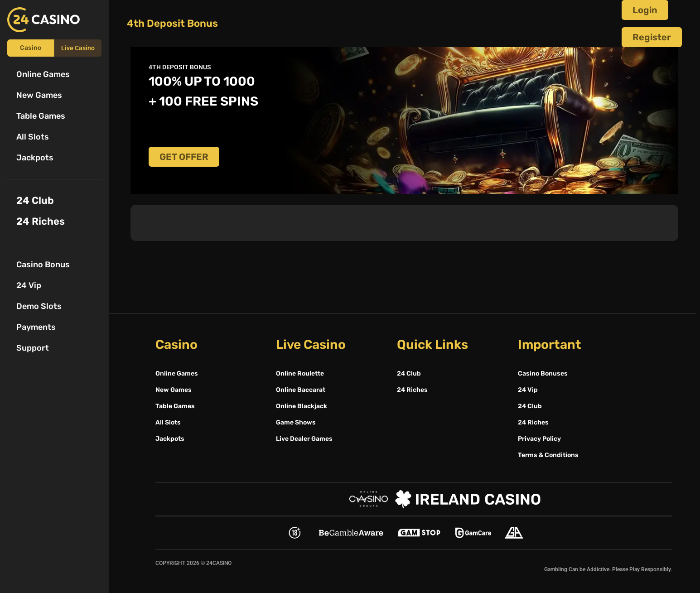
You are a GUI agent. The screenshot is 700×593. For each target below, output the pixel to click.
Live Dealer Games (304, 439)
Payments (36, 327)
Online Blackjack (302, 406)
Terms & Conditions (548, 455)
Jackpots (35, 158)
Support (33, 348)
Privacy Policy (539, 439)
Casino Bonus (43, 265)
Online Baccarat (301, 390)
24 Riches (41, 221)
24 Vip (29, 285)
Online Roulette (300, 374)
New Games (39, 95)
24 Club (35, 200)
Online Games (43, 74)
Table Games (41, 116)
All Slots (33, 137)
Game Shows (296, 422)
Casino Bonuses (543, 374)
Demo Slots (39, 306)
